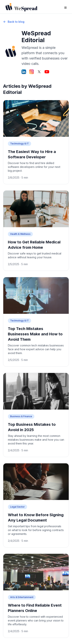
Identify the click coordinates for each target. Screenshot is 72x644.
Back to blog (14, 22)
